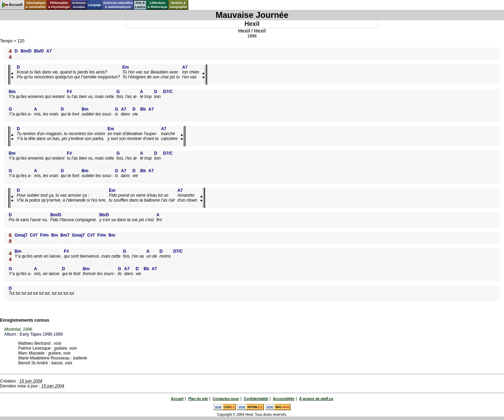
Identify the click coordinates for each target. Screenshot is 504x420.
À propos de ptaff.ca (316, 399)
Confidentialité (256, 399)
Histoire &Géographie (178, 5)
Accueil (177, 399)
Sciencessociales (79, 5)
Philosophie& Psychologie (59, 5)
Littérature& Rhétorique (158, 5)
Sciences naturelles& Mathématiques (118, 5)
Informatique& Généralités (36, 5)
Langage (94, 5)
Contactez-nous (226, 399)
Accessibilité (284, 399)
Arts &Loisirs (140, 5)
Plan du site (198, 399)
